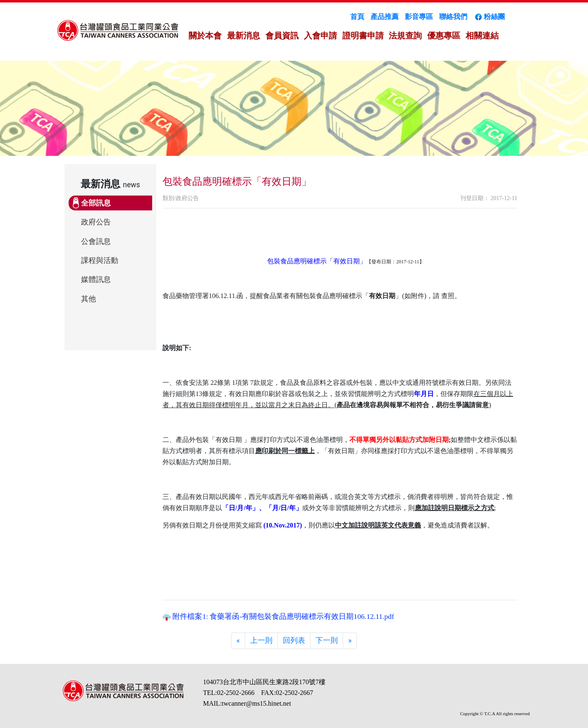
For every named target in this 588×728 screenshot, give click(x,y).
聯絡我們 (453, 17)
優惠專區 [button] (444, 36)
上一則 (261, 640)
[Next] (350, 641)
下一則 (327, 640)
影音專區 (419, 17)
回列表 (294, 640)
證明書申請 (363, 36)
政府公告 (96, 222)
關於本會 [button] (205, 36)
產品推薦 (385, 17)
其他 (88, 299)
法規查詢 (405, 36)
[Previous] (238, 641)
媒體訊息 (96, 279)
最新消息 (244, 36)
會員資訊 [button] (282, 36)
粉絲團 (489, 17)
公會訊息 (96, 241)
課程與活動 (100, 260)
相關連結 (482, 36)
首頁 (357, 17)
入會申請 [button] (320, 36)
